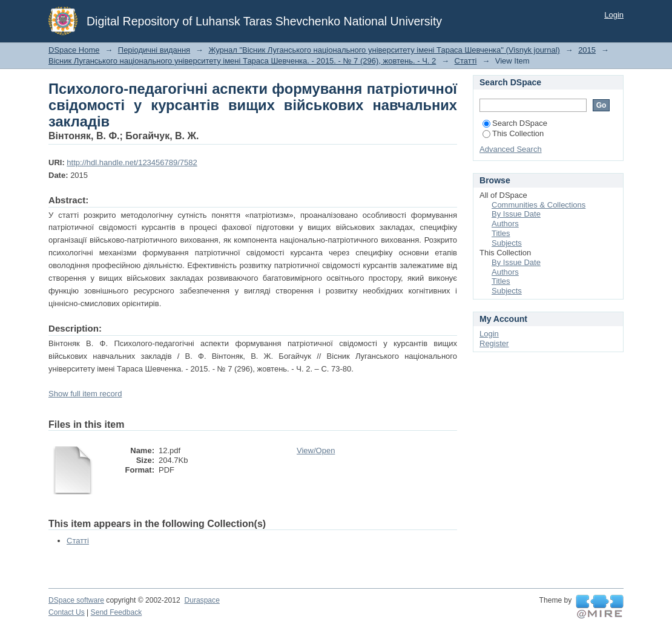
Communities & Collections (539, 205)
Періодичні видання (154, 50)
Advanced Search (511, 149)
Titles (501, 233)
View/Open (316, 450)
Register (494, 343)
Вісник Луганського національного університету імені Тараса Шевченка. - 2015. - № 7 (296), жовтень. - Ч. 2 (242, 61)
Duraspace (202, 600)
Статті (466, 61)
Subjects (507, 243)
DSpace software (76, 600)
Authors (505, 224)
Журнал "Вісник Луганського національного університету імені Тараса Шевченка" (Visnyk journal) (384, 50)
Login (614, 15)
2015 (587, 50)
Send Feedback (117, 612)
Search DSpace (515, 123)
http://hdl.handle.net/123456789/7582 (132, 162)
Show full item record (85, 394)
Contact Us (67, 612)
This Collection (513, 133)
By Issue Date (516, 214)
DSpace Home (74, 50)
